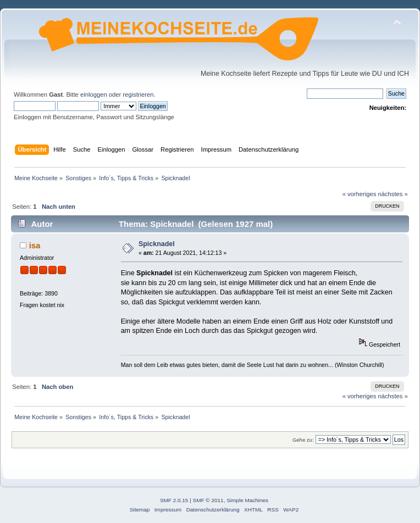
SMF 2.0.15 (174, 500)
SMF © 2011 (208, 500)
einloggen (94, 94)
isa (35, 245)
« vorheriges (360, 194)
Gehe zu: (303, 440)
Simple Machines (247, 500)
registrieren (138, 94)
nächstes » (393, 194)
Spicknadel (157, 244)
